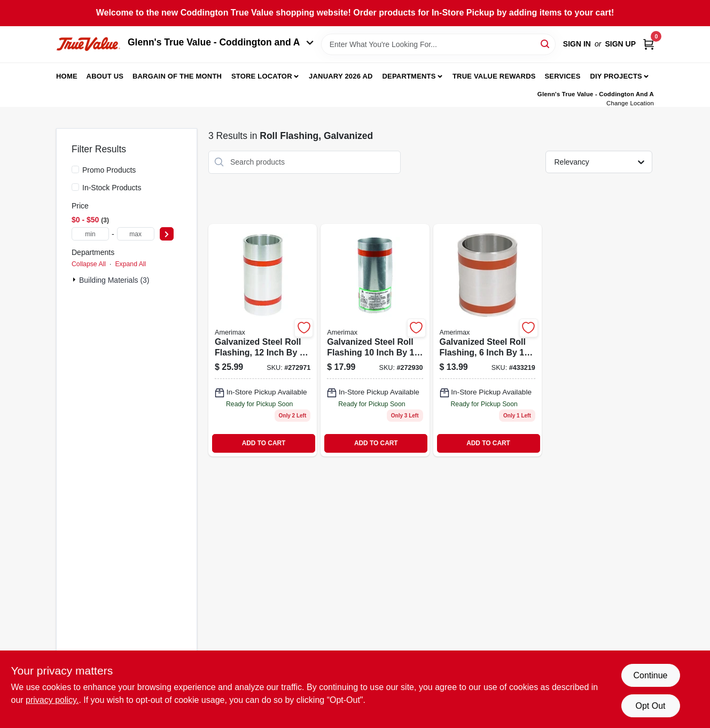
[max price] (136, 234)
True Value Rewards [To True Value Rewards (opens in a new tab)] (494, 76)
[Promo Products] (75, 169)
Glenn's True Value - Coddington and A (221, 42)
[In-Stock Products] (75, 187)
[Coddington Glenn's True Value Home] (88, 44)
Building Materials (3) (114, 280)
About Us (105, 76)
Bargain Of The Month (177, 76)
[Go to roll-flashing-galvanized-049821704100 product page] (375, 340)
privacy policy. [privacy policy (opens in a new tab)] (52, 700)
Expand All (130, 264)
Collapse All (89, 264)
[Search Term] (438, 44)
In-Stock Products (112, 188)
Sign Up (620, 44)
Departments (409, 76)
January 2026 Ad (341, 76)
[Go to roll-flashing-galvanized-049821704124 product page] (263, 340)
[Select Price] (167, 234)
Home (67, 76)
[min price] (90, 234)
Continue (650, 675)
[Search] (546, 44)
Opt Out (650, 706)
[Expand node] (75, 280)
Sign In (577, 44)
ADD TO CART (264, 443)
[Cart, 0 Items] (649, 44)
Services (562, 76)
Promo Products (109, 170)
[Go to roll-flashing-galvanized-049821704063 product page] (487, 340)
